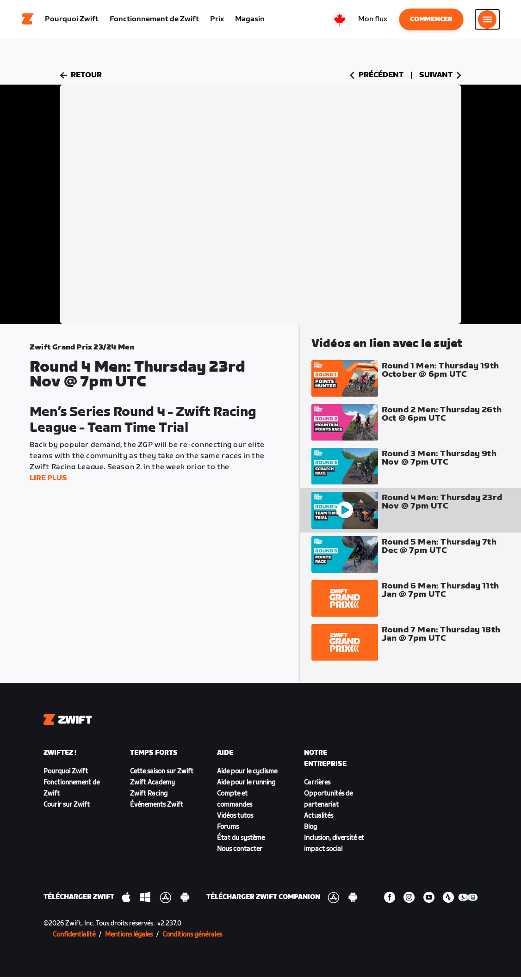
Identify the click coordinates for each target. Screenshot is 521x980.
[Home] (28, 21)
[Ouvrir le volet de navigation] (487, 21)
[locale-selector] (340, 21)
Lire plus (48, 481)
